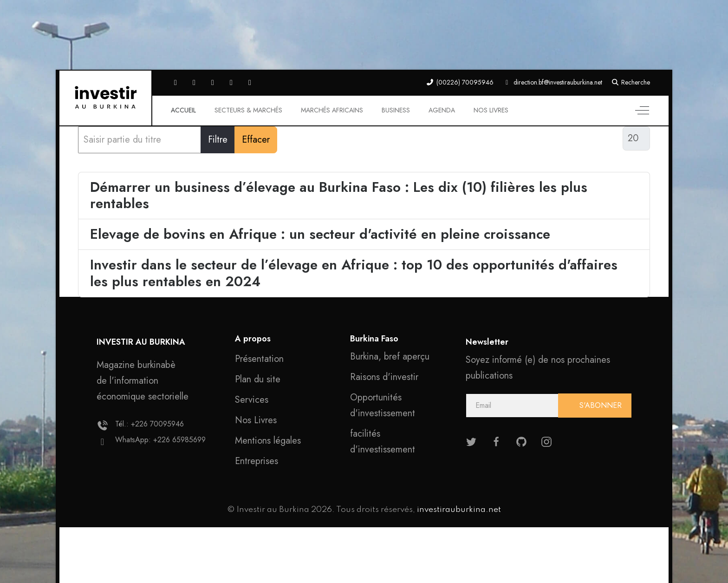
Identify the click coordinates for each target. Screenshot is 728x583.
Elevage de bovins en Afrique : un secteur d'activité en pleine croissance (320, 234)
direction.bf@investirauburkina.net (558, 82)
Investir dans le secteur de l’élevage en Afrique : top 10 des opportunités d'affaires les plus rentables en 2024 (354, 273)
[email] (549, 406)
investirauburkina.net (459, 510)
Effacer (256, 140)
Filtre (218, 140)
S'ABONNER (599, 405)
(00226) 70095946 (465, 82)
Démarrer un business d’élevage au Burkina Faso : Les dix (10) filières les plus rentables (339, 195)
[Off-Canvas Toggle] (642, 111)
